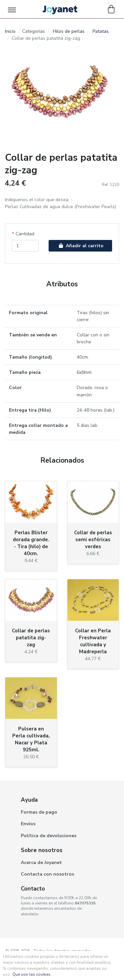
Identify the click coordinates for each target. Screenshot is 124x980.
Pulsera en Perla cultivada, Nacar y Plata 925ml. (31, 739)
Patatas (101, 31)
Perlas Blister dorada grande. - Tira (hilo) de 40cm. (31, 543)
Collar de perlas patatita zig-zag (31, 638)
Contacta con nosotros (47, 874)
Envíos (28, 824)
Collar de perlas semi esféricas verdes (93, 540)
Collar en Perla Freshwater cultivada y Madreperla (93, 641)
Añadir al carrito (80, 246)
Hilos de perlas (69, 31)
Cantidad (25, 234)
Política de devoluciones (49, 836)
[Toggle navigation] (12, 9)
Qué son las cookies (31, 974)
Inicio (10, 31)
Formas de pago (39, 812)
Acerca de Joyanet (41, 863)
